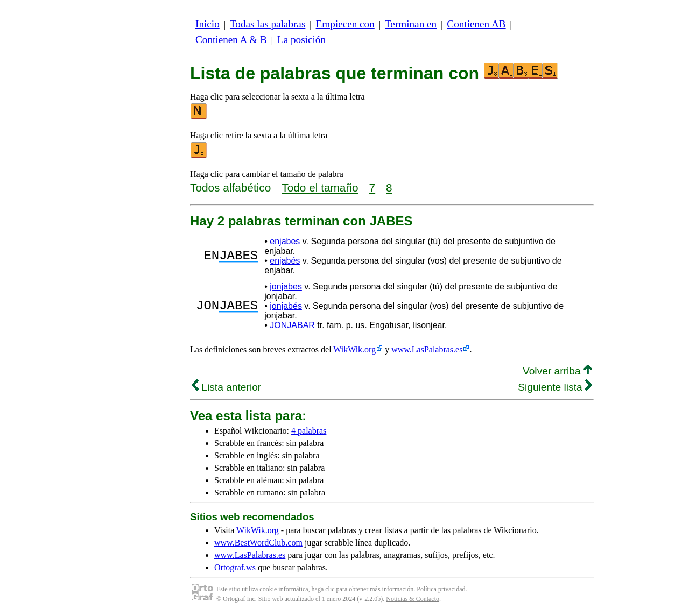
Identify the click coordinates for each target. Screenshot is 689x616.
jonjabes (286, 286)
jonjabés (286, 306)
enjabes (285, 241)
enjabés (285, 261)
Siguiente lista (555, 387)
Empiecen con (345, 24)
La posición (301, 40)
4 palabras (309, 431)
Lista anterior (226, 387)
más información (392, 589)
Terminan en (411, 24)
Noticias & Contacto (413, 599)
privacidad (452, 589)
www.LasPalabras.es (427, 349)
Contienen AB (476, 24)
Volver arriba (557, 371)
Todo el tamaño (320, 187)
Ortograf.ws (235, 567)
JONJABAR (292, 325)
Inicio (208, 24)
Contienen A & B (231, 40)
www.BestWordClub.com (258, 543)
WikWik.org (354, 349)
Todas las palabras (268, 24)
